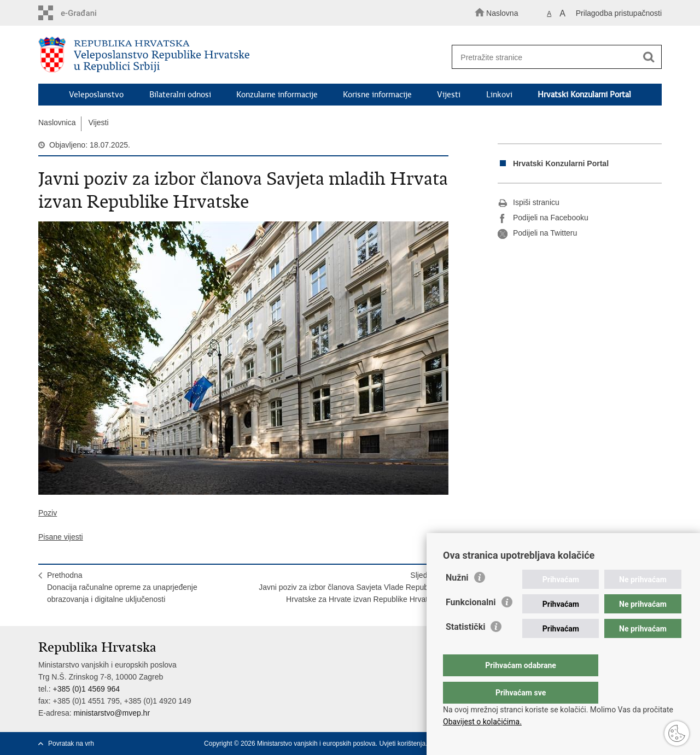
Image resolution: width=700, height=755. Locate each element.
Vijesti (449, 95)
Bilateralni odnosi (180, 95)
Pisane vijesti (61, 537)
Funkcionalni (471, 624)
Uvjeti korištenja (402, 744)
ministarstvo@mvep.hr (112, 713)
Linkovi (499, 95)
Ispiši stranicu (529, 203)
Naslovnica (57, 122)
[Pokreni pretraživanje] (649, 57)
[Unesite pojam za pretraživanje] (552, 57)
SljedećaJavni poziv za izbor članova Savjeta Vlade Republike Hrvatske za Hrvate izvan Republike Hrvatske (349, 587)
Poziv (48, 513)
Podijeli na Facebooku (543, 218)
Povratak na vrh (71, 744)
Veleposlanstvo (96, 95)
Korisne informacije (377, 95)
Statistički (465, 649)
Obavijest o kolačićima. (482, 722)
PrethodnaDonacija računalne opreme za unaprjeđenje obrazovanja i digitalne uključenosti (122, 587)
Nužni (457, 599)
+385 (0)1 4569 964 (86, 689)
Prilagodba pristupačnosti (619, 13)
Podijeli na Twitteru (537, 233)
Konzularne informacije (277, 95)
